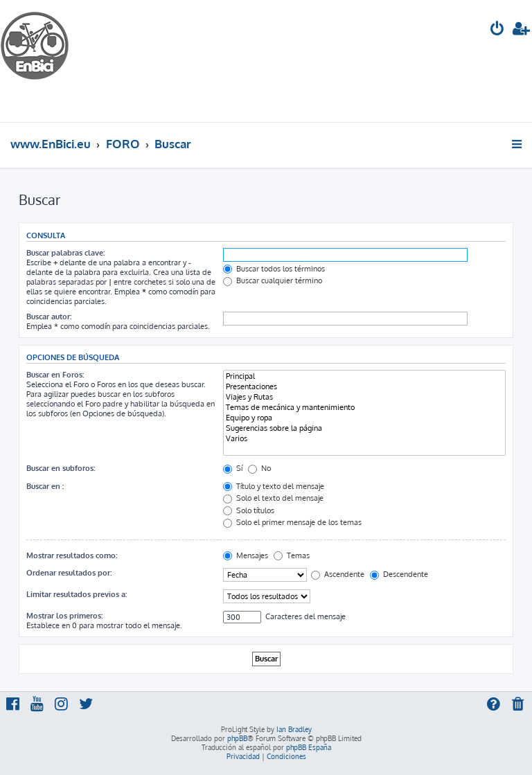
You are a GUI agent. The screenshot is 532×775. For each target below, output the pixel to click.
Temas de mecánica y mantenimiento (364, 408)
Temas (292, 555)
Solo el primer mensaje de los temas (292, 522)
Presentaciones (364, 387)
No (259, 468)
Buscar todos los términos (274, 269)
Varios (364, 439)
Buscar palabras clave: (65, 253)
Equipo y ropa (364, 418)
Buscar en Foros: (55, 375)
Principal (364, 376)
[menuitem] (497, 30)
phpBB (237, 738)
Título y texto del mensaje (274, 486)
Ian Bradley (294, 729)
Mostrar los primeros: (64, 616)
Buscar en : (45, 486)
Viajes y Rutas (364, 397)
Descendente (399, 574)
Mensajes (246, 555)
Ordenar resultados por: (69, 573)
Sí (233, 468)
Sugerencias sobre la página (364, 428)
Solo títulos (249, 510)
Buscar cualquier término (273, 280)
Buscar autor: (49, 317)
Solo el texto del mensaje (273, 498)
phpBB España (309, 747)
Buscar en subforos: (61, 468)
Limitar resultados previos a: (77, 594)
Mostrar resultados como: (72, 555)
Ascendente (338, 574)
